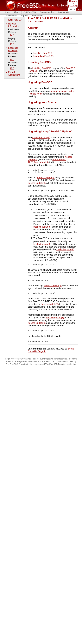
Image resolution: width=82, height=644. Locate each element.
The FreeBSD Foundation (57, 366)
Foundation (38, 16)
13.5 (12, 44)
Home (7, 12)
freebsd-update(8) (41, 137)
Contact (73, 366)
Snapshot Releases (13, 49)
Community (63, 12)
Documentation (47, 12)
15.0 (12, 68)
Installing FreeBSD (43, 53)
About (17, 12)
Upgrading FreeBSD (43, 56)
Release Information (14, 25)
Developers (11, 16)
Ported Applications (14, 74)
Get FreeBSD (30, 12)
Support (25, 16)
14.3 (12, 35)
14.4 (12, 60)
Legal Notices (12, 361)
